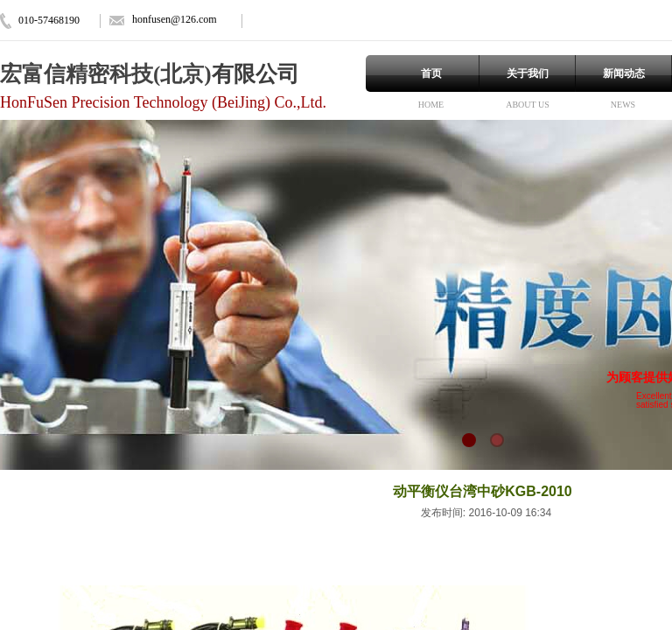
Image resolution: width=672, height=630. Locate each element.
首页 (431, 73)
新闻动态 (624, 73)
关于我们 (528, 73)
